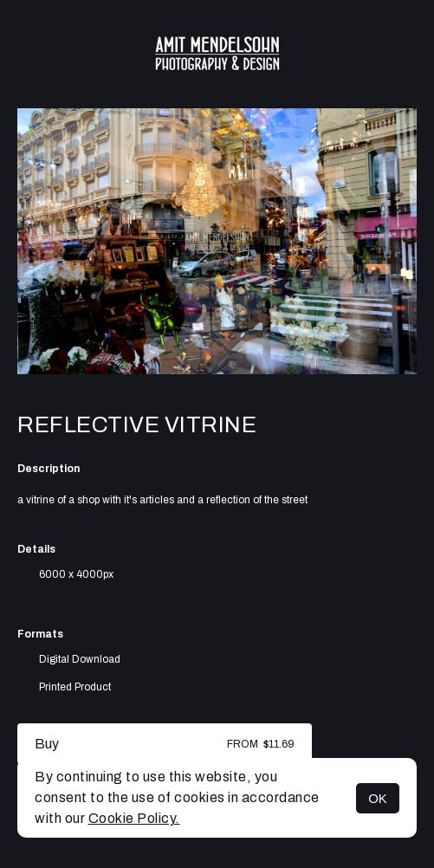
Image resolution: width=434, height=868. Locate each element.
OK (378, 798)
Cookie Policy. (134, 818)
